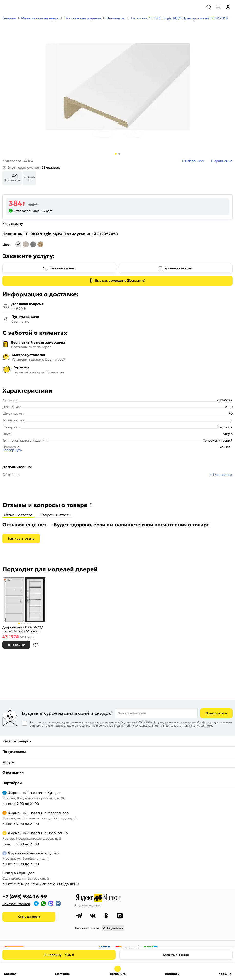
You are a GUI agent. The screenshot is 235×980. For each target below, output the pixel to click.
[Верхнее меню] (7, 7)
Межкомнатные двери (40, 18)
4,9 (10, 580)
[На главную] (22, 7)
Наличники (116, 18)
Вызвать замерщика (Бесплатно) (120, 281)
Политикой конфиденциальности (138, 726)
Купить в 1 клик (176, 955)
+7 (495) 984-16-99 (25, 897)
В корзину (59, 955)
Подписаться (216, 713)
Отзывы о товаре (18, 515)
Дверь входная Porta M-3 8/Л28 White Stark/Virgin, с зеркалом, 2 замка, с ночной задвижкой (23, 629)
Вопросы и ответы (56, 515)
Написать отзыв (21, 538)
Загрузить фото (30, 178)
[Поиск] (195, 7)
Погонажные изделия (83, 18)
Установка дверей (178, 268)
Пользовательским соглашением (188, 726)
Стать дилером (29, 917)
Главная (9, 18)
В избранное (36, 645)
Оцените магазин (88, 905)
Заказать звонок (62, 268)
